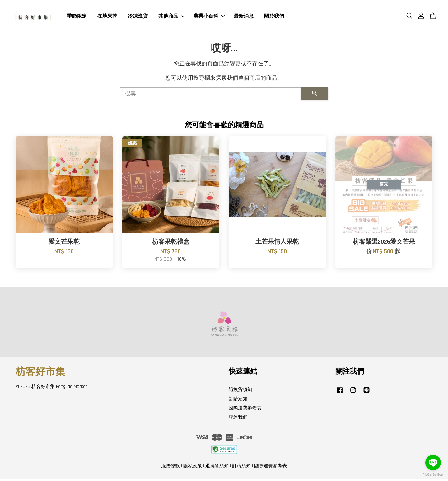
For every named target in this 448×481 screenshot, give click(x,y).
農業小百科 (209, 17)
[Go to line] (433, 463)
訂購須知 (238, 400)
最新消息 (244, 17)
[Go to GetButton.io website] (433, 475)
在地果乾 (107, 17)
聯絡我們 (238, 419)
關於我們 (274, 17)
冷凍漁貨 (138, 17)
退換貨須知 (240, 391)
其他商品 (171, 17)
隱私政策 (193, 467)
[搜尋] (210, 95)
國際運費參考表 (245, 410)
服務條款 (170, 467)
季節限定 (77, 17)
